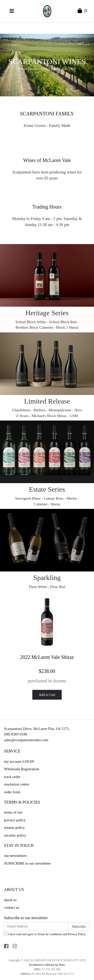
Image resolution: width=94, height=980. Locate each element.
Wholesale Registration (22, 769)
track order (12, 777)
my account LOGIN (19, 761)
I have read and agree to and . (45, 934)
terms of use (13, 812)
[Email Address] (36, 927)
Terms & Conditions (50, 934)
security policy (15, 835)
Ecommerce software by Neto (47, 965)
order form (12, 792)
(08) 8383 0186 (16, 734)
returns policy (14, 828)
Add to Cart (47, 695)
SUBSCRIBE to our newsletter (27, 863)
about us (10, 900)
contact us (12, 907)
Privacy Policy (77, 934)
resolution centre (17, 784)
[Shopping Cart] (82, 11)
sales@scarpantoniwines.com (26, 740)
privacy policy (15, 820)
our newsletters (15, 856)
